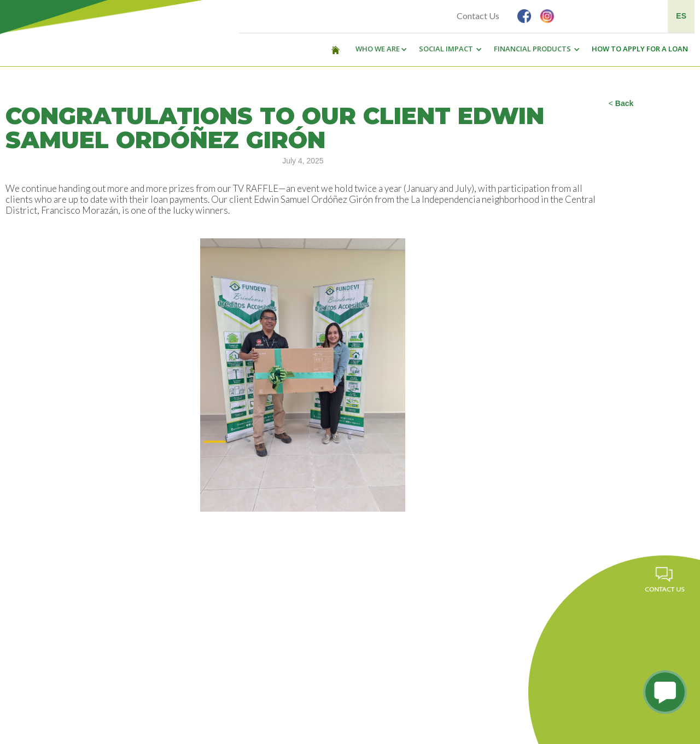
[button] (378, 49)
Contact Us (478, 16)
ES (681, 16)
